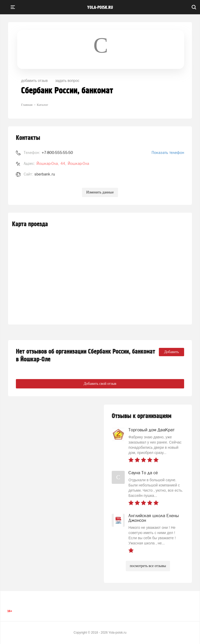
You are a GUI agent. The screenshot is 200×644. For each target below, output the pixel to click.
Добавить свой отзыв (100, 384)
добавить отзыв (34, 81)
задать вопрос (67, 81)
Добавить (171, 352)
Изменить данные (100, 192)
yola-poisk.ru (100, 8)
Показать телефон (168, 152)
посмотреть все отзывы (148, 566)
